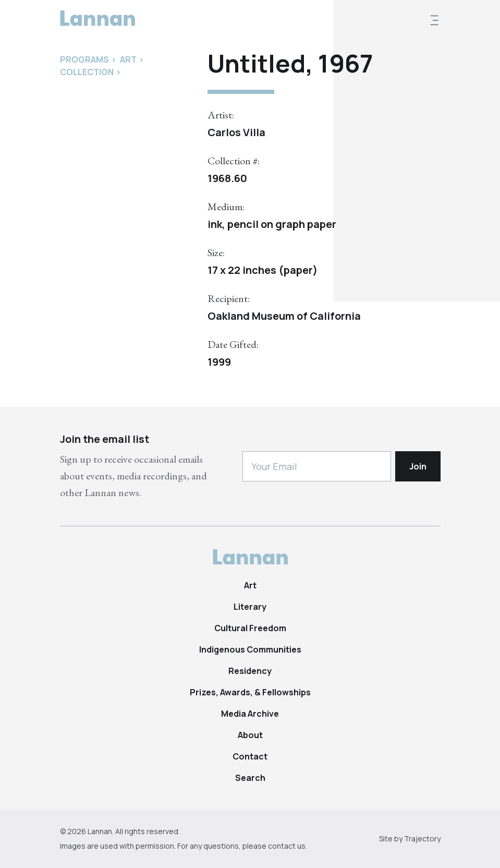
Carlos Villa (236, 132)
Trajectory (422, 839)
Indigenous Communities (250, 649)
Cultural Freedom (250, 628)
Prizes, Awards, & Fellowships (250, 692)
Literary (250, 607)
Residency (250, 671)
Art (250, 585)
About (250, 735)
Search (250, 778)
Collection (87, 72)
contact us (287, 846)
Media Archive (250, 714)
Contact (250, 756)
